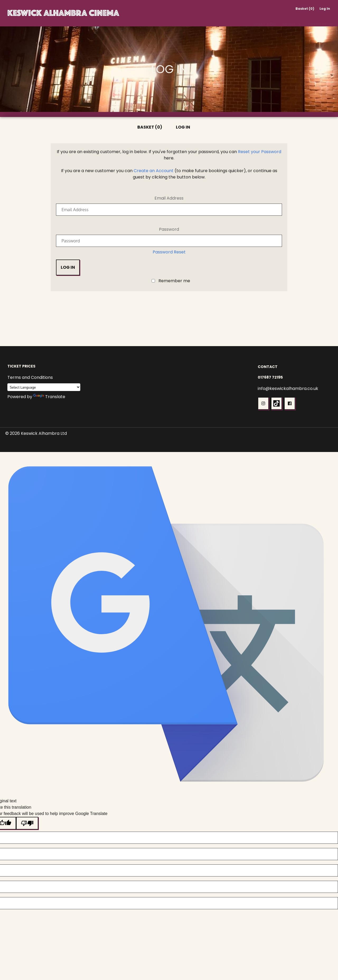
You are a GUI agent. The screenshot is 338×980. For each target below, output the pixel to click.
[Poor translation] (27, 823)
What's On (265, 18)
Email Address (169, 198)
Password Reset (169, 252)
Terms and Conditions (30, 377)
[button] (263, 403)
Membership (320, 18)
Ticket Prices (21, 366)
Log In (325, 9)
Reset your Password (260, 152)
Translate (49, 397)
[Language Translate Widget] (44, 387)
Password (169, 229)
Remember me (174, 281)
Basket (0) (305, 9)
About (289, 18)
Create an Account (154, 171)
